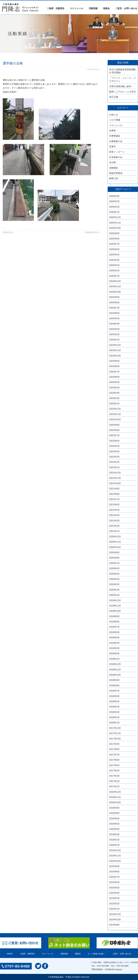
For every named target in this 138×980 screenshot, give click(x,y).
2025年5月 (114, 255)
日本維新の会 (116, 157)
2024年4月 (114, 324)
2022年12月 (115, 409)
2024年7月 (114, 308)
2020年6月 (114, 568)
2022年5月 (114, 446)
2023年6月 (114, 377)
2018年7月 (114, 691)
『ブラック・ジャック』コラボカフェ (122, 79)
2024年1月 (114, 340)
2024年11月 (115, 286)
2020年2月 (114, 590)
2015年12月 (115, 850)
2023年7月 (114, 372)
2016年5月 (114, 824)
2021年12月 (115, 473)
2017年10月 (115, 739)
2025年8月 (114, 239)
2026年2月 (114, 207)
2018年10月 (115, 675)
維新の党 (114, 178)
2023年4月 (114, 388)
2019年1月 (114, 659)
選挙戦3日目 (8, 232)
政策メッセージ (117, 152)
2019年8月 (114, 622)
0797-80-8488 (103, 966)
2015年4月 (114, 893)
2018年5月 (114, 701)
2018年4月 (114, 707)
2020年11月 (115, 542)
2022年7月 (114, 435)
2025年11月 (115, 223)
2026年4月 (114, 196)
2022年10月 (115, 419)
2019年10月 (115, 611)
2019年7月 (114, 627)
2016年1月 (114, 845)
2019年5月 (114, 638)
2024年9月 (114, 297)
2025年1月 (114, 276)
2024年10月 (115, 292)
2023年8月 (114, 366)
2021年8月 (114, 494)
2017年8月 (114, 749)
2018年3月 (114, 712)
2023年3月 (114, 393)
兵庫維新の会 (116, 141)
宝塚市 (112, 147)
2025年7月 (114, 244)
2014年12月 (115, 914)
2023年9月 (114, 361)
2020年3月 (114, 584)
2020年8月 (114, 558)
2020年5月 (114, 574)
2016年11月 (115, 797)
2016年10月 (115, 802)
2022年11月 (115, 414)
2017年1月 (114, 787)
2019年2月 (114, 653)
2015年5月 (114, 888)
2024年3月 (114, 329)
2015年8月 (114, 872)
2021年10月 (115, 483)
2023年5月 (114, 382)
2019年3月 (114, 648)
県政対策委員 (116, 173)
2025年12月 (115, 217)
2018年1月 (114, 723)
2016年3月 (114, 834)
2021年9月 (114, 489)
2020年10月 (115, 547)
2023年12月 (115, 345)
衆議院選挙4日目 (92, 232)
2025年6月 (114, 249)
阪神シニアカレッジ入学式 (122, 92)
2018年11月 (115, 670)
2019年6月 (114, 632)
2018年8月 (114, 686)
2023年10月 (115, 356)
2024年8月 (114, 303)
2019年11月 (115, 606)
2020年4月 (114, 579)
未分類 (112, 162)
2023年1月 (114, 404)
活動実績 (93, 8)
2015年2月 (114, 904)
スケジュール (77, 8)
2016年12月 (115, 792)
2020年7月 (114, 563)
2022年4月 (114, 451)
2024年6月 (114, 313)
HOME (10, 954)
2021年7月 (114, 499)
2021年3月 (114, 521)
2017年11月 (115, 733)
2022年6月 (114, 441)
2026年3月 (114, 201)
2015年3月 (114, 898)
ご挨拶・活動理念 (56, 8)
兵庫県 (112, 131)
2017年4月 (114, 771)
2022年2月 (114, 462)
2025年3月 (114, 265)
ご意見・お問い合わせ (126, 8)
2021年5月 (114, 510)
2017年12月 (115, 728)
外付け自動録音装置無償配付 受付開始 (122, 71)
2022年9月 (114, 425)
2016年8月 (114, 813)
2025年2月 (114, 271)
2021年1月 (114, 531)
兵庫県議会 (115, 136)
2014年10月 (115, 920)
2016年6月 (114, 819)
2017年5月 (114, 765)
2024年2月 (114, 334)
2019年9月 (114, 616)
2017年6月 (114, 760)
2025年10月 (115, 228)
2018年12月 (115, 664)
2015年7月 (114, 877)
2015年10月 (115, 861)
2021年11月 (115, 478)
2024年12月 (115, 281)
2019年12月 (115, 600)
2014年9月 (114, 925)
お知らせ (114, 115)
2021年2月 (114, 526)
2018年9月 (114, 680)
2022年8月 (114, 430)
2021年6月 (114, 505)
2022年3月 (114, 457)
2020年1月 (114, 595)
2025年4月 (114, 260)
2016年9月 (114, 808)
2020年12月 (115, 537)
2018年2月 (114, 717)
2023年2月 (114, 398)
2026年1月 (114, 212)
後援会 (106, 8)
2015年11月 (115, 856)
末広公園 (114, 97)
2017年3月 (114, 776)
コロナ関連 (115, 120)
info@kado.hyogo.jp (113, 969)
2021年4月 (114, 515)
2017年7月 (114, 755)
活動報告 (114, 168)
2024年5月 (114, 318)
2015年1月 (114, 909)
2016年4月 (114, 829)
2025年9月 (114, 233)
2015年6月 (114, 882)
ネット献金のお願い (96, 954)
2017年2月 (114, 781)
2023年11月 (115, 350)
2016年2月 (114, 840)
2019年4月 (114, 643)
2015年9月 (114, 866)
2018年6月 (114, 696)
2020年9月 (114, 552)
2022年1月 (114, 467)
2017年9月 (114, 744)
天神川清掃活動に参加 (120, 86)
